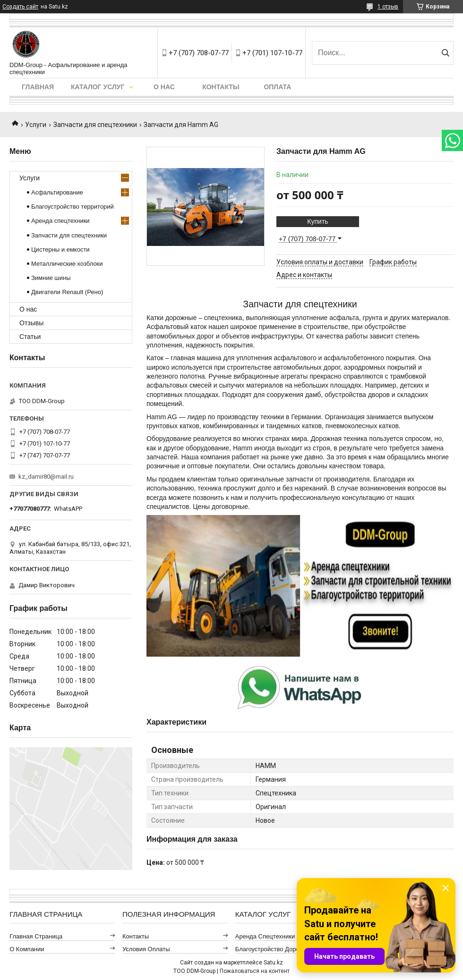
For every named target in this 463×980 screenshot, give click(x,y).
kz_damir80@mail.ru (46, 477)
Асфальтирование (57, 192)
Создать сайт (20, 7)
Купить (317, 221)
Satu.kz (273, 963)
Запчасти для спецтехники (95, 125)
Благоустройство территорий (73, 207)
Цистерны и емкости (60, 249)
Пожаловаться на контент (255, 971)
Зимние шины (51, 278)
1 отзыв (388, 7)
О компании (27, 949)
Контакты (221, 87)
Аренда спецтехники (60, 221)
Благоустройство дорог (269, 949)
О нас (164, 87)
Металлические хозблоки (67, 264)
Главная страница (36, 936)
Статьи (30, 337)
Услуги (36, 125)
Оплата (277, 87)
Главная (38, 87)
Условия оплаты (146, 949)
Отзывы (31, 323)
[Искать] (445, 53)
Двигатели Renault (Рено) (67, 292)
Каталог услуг (98, 87)
